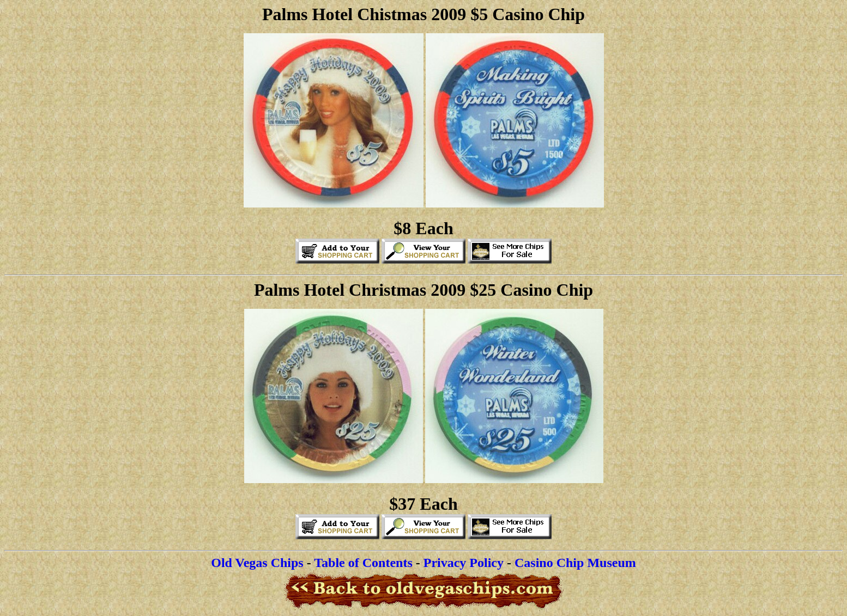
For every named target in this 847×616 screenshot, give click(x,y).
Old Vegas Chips (257, 563)
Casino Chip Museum (575, 563)
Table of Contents (363, 563)
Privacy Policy (464, 563)
